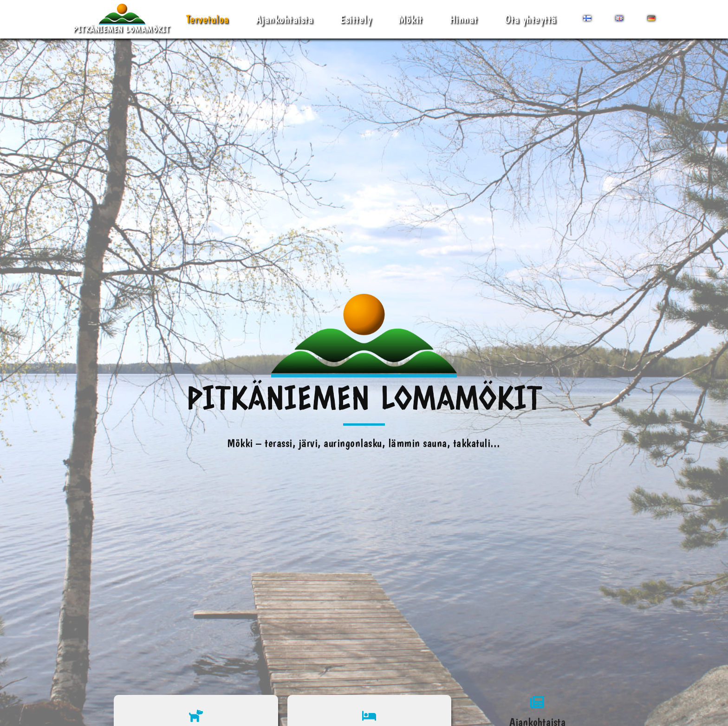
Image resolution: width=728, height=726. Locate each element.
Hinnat (464, 19)
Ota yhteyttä (531, 19)
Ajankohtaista (285, 19)
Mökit (410, 19)
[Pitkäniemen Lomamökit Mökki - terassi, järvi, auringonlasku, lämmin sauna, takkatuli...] (122, 19)
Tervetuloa (208, 19)
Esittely (356, 19)
